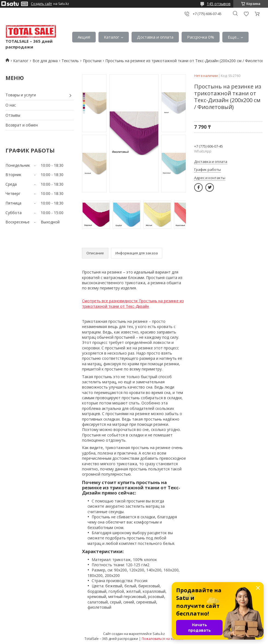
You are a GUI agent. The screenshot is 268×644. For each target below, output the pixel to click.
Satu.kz (159, 634)
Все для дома (45, 61)
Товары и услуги (21, 95)
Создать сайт (41, 4)
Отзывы (13, 115)
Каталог (112, 37)
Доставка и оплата (155, 37)
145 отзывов (219, 4)
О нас (11, 105)
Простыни (92, 61)
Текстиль (70, 61)
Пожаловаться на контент (163, 639)
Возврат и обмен (22, 125)
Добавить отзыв (246, 14)
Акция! (84, 37)
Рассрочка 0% (201, 37)
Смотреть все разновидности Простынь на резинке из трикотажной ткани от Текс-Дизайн (133, 304)
